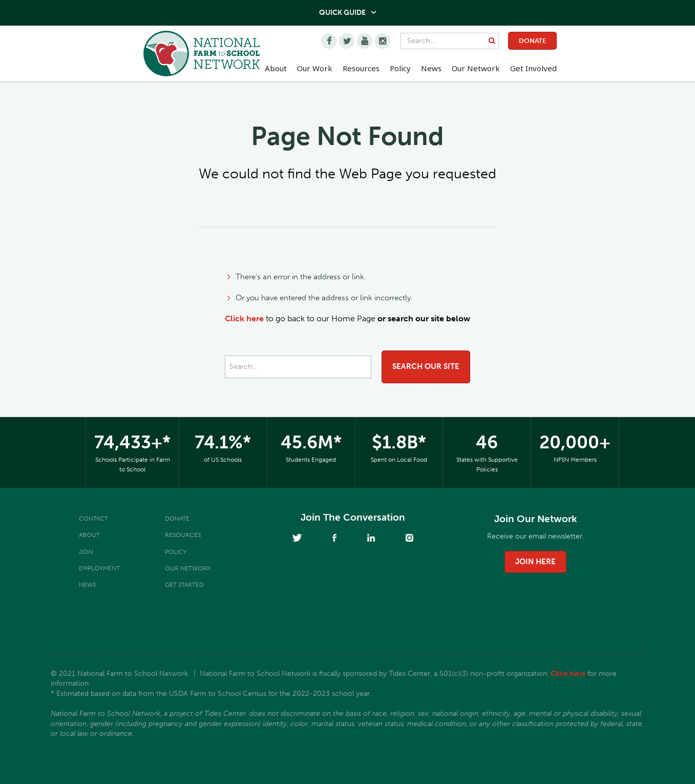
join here (535, 562)
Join (86, 552)
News (87, 585)
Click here (244, 318)
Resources (361, 68)
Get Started (184, 585)
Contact (93, 519)
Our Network (476, 68)
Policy (176, 552)
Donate (532, 41)
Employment (99, 568)
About (89, 535)
